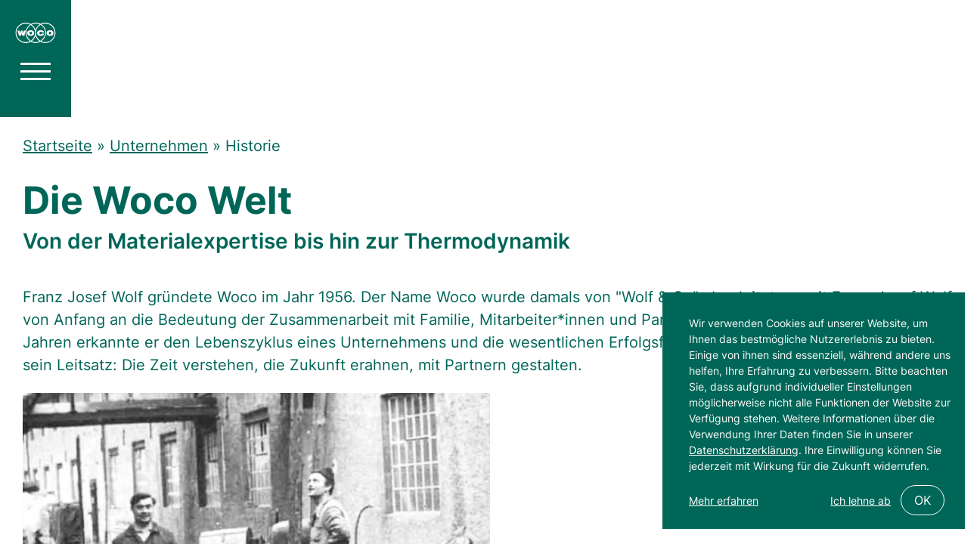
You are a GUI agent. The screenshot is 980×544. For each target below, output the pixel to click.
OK (923, 500)
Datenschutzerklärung (744, 450)
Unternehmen (159, 146)
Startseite (57, 146)
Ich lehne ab (861, 501)
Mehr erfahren (724, 501)
